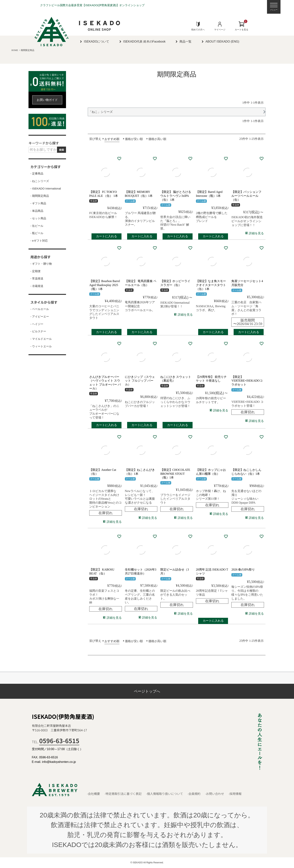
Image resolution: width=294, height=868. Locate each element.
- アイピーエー (40, 317)
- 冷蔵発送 (37, 286)
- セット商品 (38, 218)
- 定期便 (35, 271)
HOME (15, 50)
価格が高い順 (157, 139)
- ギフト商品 (38, 203)
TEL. (56, 742)
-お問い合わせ (215, 794)
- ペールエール (40, 309)
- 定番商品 (37, 174)
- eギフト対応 (39, 241)
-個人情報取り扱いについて (165, 794)
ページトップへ (147, 691)
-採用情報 (235, 794)
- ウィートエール (41, 346)
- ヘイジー (37, 324)
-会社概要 (93, 794)
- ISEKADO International (46, 189)
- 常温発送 (37, 279)
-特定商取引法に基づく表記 (123, 794)
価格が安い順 (134, 139)
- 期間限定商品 (40, 196)
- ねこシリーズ (40, 181)
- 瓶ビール (37, 233)
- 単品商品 (37, 211)
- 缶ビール (37, 226)
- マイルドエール (41, 339)
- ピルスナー (38, 331)
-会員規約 (194, 794)
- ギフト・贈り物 (41, 264)
